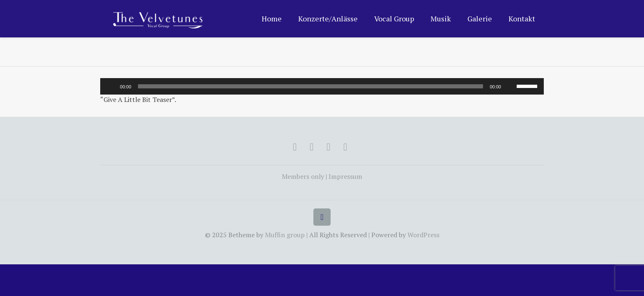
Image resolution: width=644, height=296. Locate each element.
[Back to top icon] (322, 217)
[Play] (111, 86)
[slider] (311, 86)
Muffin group (285, 235)
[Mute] (510, 86)
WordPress (423, 235)
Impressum (345, 176)
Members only (303, 176)
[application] (322, 86)
